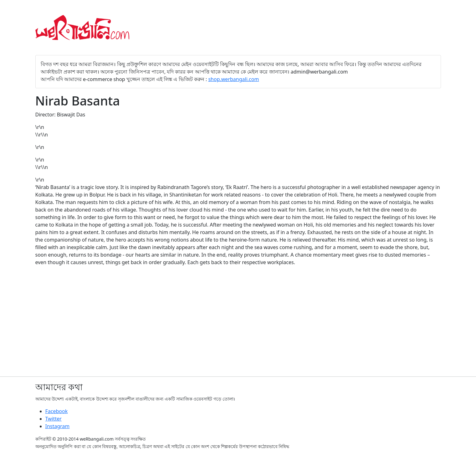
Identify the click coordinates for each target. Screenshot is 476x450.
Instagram (58, 426)
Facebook (57, 411)
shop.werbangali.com (233, 79)
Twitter (54, 419)
